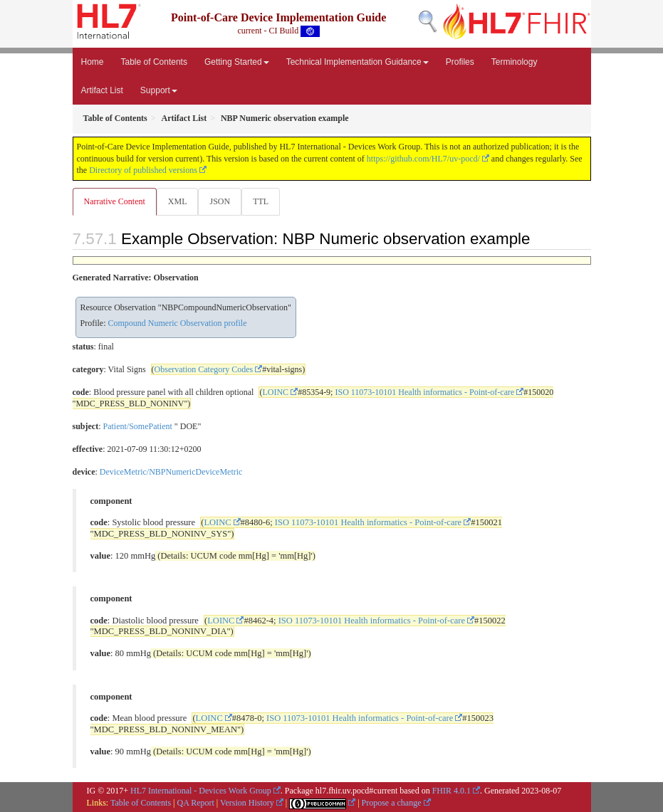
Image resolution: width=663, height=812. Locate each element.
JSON (220, 201)
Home (93, 62)
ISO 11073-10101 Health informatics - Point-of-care (424, 392)
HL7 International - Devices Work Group (201, 791)
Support (159, 90)
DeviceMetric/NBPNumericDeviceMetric (171, 472)
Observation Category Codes (204, 369)
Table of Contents (154, 62)
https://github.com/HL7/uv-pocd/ (423, 159)
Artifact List (102, 90)
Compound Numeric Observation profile (178, 323)
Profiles (460, 62)
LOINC (275, 392)
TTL (261, 201)
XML (178, 201)
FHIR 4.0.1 (451, 791)
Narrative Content (115, 201)
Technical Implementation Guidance (357, 62)
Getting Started (237, 62)
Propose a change (392, 803)
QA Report (196, 803)
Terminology (515, 62)
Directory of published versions (143, 170)
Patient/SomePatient (138, 426)
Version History (247, 803)
